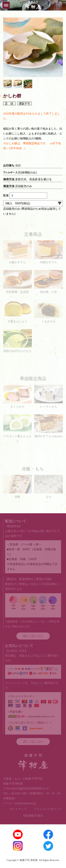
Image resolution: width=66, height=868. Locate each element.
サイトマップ (18, 809)
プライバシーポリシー (48, 809)
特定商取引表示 (33, 816)
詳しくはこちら (33, 636)
